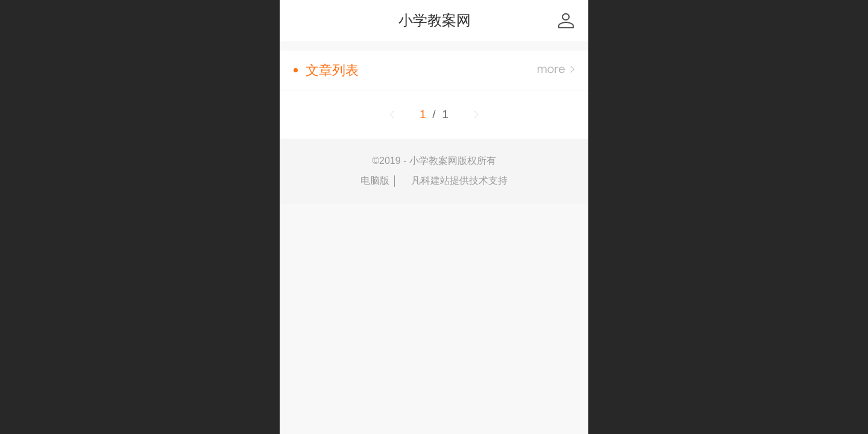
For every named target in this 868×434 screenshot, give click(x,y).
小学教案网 (435, 20)
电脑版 (375, 181)
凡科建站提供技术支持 (454, 181)
